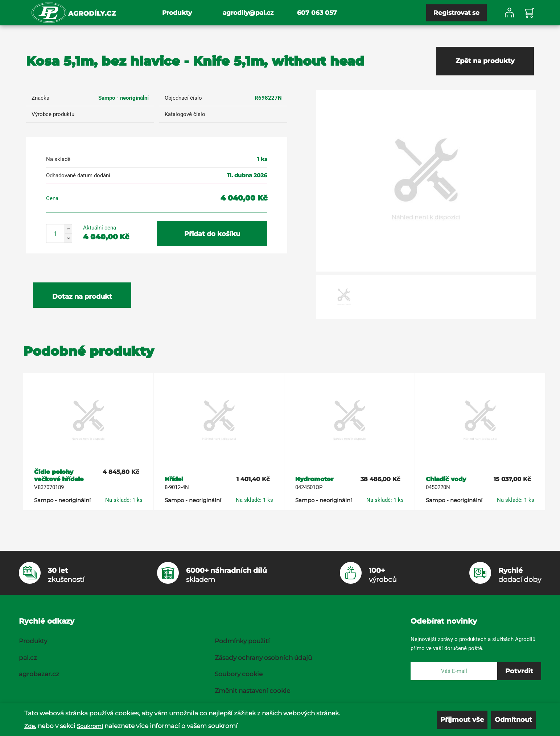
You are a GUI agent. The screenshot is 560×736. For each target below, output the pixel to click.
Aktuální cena (100, 228)
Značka (40, 98)
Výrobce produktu (53, 114)
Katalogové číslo (185, 114)
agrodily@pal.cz (248, 13)
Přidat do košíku (212, 234)
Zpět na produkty (485, 61)
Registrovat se (456, 13)
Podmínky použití (242, 641)
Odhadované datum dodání (78, 175)
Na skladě (58, 159)
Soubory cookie (239, 674)
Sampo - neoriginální (123, 98)
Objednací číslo (183, 98)
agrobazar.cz (39, 674)
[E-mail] (454, 671)
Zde (30, 726)
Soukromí (90, 726)
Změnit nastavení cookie (252, 691)
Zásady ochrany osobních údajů (263, 658)
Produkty (177, 13)
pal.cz (28, 658)
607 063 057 (317, 13)
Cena (52, 198)
